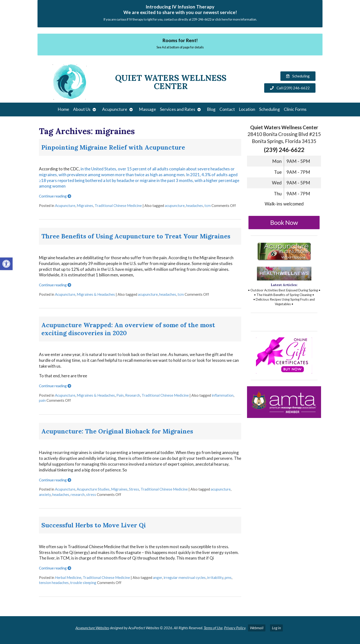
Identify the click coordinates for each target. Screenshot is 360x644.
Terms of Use (213, 628)
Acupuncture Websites (92, 628)
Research (133, 395)
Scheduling (270, 109)
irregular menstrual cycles (185, 577)
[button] (6, 264)
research (78, 494)
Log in (276, 628)
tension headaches (54, 583)
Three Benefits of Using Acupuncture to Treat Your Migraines (136, 236)
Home (63, 109)
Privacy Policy (235, 628)
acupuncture (175, 205)
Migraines (85, 205)
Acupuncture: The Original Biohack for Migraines (117, 431)
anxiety (45, 494)
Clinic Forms (295, 109)
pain (42, 400)
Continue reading (55, 196)
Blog (211, 109)
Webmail (257, 628)
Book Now (284, 222)
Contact (227, 109)
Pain (120, 395)
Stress (134, 489)
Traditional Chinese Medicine (118, 205)
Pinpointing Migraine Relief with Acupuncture (113, 147)
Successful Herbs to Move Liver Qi (94, 525)
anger (157, 577)
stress (91, 494)
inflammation (223, 395)
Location (247, 109)
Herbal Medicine (68, 577)
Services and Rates (178, 109)
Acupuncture (115, 109)
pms (228, 577)
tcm (208, 205)
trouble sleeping (83, 583)
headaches (195, 205)
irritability (215, 577)
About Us (82, 109)
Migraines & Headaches (96, 294)
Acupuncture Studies (93, 489)
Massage (147, 109)
